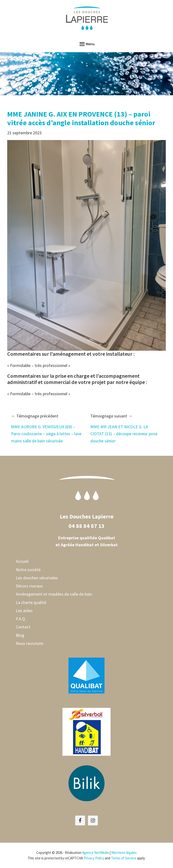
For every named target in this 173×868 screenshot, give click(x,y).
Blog (20, 635)
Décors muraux (29, 586)
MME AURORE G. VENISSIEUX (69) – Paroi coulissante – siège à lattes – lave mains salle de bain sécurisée (46, 434)
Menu (90, 44)
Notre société (28, 570)
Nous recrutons (30, 643)
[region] (86, 74)
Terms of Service (124, 858)
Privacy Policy (94, 858)
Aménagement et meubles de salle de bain (54, 594)
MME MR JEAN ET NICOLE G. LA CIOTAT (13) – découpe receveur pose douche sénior (124, 434)
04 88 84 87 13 (86, 526)
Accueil (22, 561)
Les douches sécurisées (37, 578)
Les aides (24, 611)
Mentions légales (124, 853)
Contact (23, 627)
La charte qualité (31, 602)
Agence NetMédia (96, 853)
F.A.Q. (21, 619)
